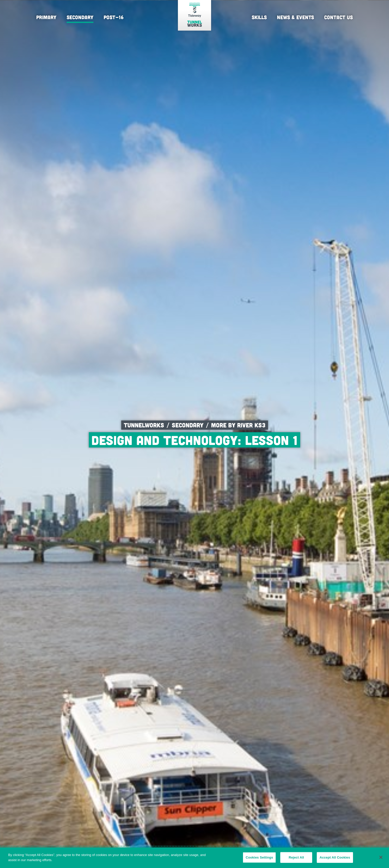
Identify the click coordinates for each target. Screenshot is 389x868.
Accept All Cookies (335, 859)
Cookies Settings (259, 859)
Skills (259, 17)
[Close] (381, 859)
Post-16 (114, 17)
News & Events (295, 17)
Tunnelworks (144, 425)
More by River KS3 (238, 425)
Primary (46, 17)
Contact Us (338, 17)
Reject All (296, 859)
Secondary (80, 17)
